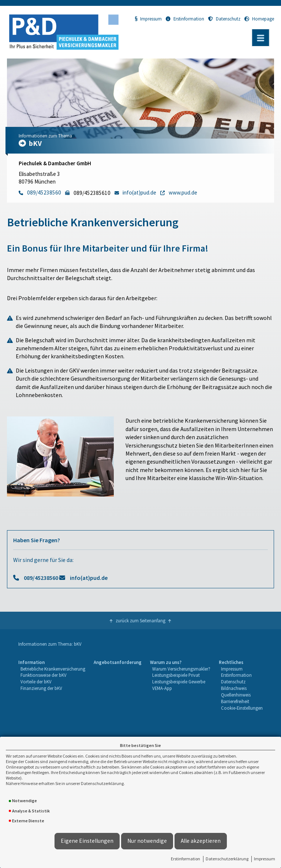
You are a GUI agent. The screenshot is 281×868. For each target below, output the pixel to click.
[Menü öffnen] (261, 38)
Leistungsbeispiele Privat (176, 675)
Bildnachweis (234, 688)
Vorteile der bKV (36, 682)
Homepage (259, 19)
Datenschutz (224, 19)
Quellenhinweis (236, 695)
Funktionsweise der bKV (44, 675)
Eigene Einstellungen (87, 841)
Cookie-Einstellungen (242, 708)
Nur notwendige (147, 841)
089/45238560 (41, 578)
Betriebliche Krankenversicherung (53, 669)
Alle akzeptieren (201, 841)
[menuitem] (52, 685)
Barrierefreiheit (235, 701)
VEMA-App (162, 688)
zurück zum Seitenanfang (140, 620)
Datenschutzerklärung (227, 859)
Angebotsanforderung (118, 662)
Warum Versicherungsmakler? (181, 669)
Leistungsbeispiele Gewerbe (179, 682)
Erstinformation (186, 859)
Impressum (265, 859)
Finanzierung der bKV (41, 688)
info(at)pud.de (89, 578)
